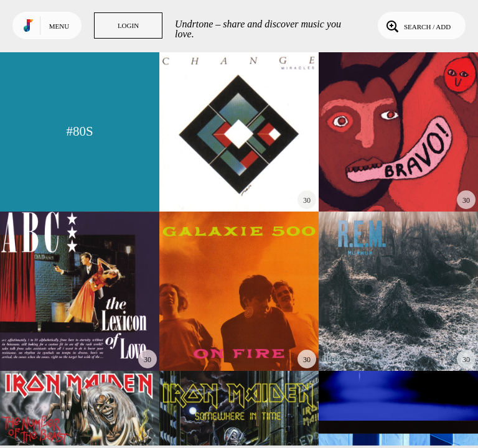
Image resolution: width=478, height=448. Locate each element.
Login (128, 26)
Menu (59, 26)
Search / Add (417, 26)
